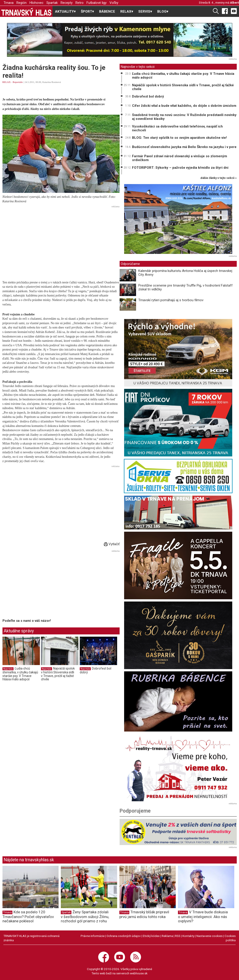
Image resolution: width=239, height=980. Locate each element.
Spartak (52, 3)
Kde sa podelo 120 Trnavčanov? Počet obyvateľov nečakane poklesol (28, 916)
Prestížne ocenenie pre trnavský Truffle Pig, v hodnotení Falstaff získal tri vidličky (186, 287)
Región (22, 3)
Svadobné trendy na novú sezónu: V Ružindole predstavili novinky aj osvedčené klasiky (184, 117)
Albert (234, 2)
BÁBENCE (107, 11)
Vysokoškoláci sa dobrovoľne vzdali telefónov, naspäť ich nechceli (177, 128)
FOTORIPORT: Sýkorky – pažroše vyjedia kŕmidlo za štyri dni (180, 168)
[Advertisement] (61, 241)
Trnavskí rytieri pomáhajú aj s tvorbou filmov (171, 300)
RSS (178, 936)
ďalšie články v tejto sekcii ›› (219, 178)
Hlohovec (36, 3)
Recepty (67, 3)
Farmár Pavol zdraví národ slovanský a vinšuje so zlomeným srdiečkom (180, 158)
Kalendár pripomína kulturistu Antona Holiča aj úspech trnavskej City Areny (185, 273)
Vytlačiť (112, 544)
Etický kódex (151, 936)
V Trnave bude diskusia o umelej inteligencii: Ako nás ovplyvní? (203, 916)
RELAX (7, 82)
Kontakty (188, 936)
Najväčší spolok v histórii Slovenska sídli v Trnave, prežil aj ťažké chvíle (58, 674)
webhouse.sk (139, 973)
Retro (80, 3)
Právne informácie (93, 936)
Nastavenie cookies (209, 936)
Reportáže (18, 82)
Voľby (114, 3)
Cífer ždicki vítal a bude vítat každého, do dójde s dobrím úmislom (184, 106)
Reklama (167, 936)
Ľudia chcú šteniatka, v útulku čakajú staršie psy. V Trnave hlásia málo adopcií (20, 674)
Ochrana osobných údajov (124, 936)
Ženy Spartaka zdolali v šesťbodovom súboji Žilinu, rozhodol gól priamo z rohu (85, 916)
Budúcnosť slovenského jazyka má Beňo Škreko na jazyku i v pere (184, 147)
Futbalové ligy (97, 3)
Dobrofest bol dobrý (148, 96)
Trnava (9, 3)
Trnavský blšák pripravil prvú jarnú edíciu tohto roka (144, 914)
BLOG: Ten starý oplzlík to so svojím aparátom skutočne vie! (179, 138)
